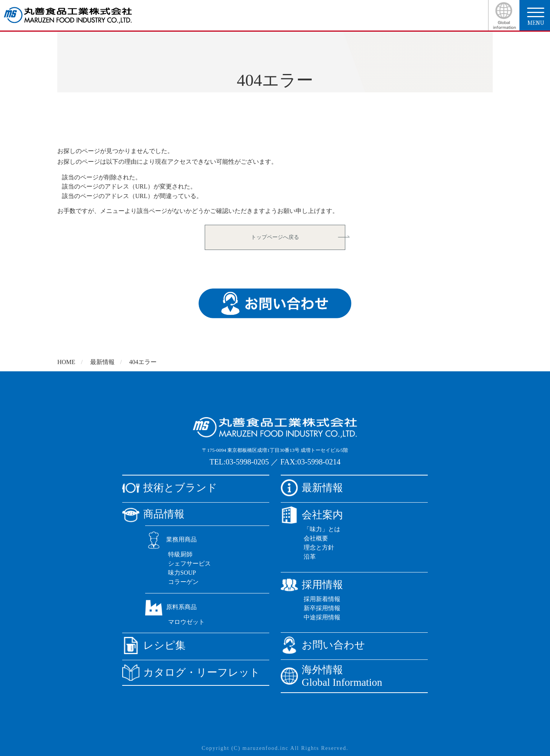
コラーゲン (183, 582)
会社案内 (312, 515)
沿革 (310, 557)
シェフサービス (189, 563)
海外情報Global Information (332, 676)
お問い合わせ (323, 645)
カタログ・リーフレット (191, 673)
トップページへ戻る (275, 237)
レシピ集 (154, 646)
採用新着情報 (322, 599)
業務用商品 (171, 539)
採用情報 (312, 585)
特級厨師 (180, 554)
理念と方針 (319, 547)
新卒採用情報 (322, 608)
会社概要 (316, 538)
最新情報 (102, 362)
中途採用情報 (322, 617)
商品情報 (153, 514)
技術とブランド (170, 488)
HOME (66, 362)
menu (536, 17)
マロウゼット (186, 622)
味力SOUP (182, 573)
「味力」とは (322, 529)
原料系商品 (171, 607)
